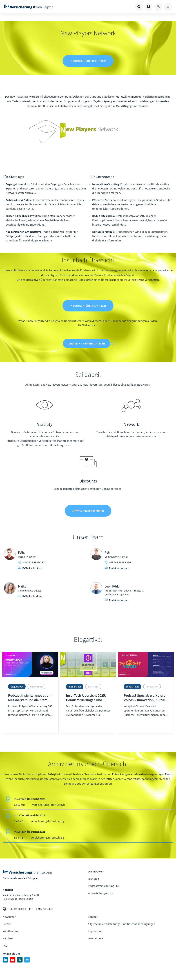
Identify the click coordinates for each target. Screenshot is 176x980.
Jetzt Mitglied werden (88, 512)
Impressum (95, 932)
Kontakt (93, 918)
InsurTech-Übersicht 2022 (30, 816)
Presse (7, 925)
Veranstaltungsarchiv (101, 894)
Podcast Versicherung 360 (103, 887)
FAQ (5, 947)
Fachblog (93, 880)
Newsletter (9, 918)
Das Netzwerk (96, 872)
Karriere (8, 940)
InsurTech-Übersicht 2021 (30, 833)
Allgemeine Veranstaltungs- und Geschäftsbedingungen (122, 925)
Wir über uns (10, 932)
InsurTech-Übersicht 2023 (30, 800)
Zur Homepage (35, 7)
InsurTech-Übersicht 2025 (88, 61)
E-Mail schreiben (30, 569)
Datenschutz (95, 940)
